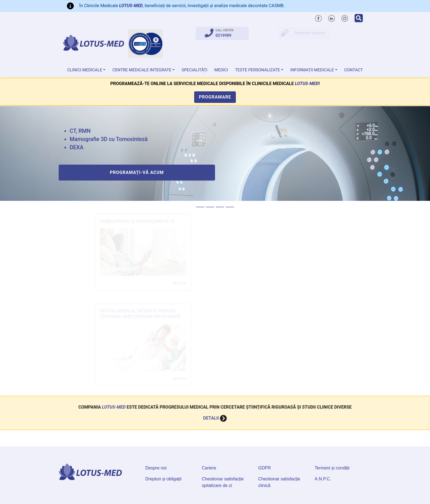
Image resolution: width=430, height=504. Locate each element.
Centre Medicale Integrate (142, 70)
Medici (221, 70)
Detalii (215, 407)
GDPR (265, 468)
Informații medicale (312, 70)
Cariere (209, 468)
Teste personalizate (258, 70)
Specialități (194, 70)
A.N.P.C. (323, 479)
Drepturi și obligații (163, 479)
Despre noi (156, 468)
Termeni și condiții (332, 468)
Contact (353, 70)
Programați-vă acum (137, 172)
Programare (215, 97)
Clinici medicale (85, 70)
